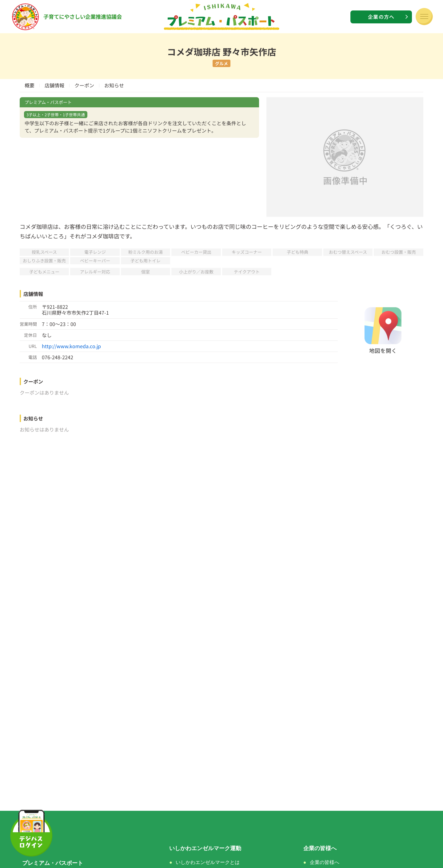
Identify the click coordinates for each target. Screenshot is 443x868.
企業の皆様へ (325, 862)
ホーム (30, 848)
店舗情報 (54, 85)
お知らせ (114, 85)
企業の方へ (381, 17)
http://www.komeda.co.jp (71, 346)
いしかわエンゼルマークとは (208, 862)
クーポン (84, 85)
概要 (30, 85)
